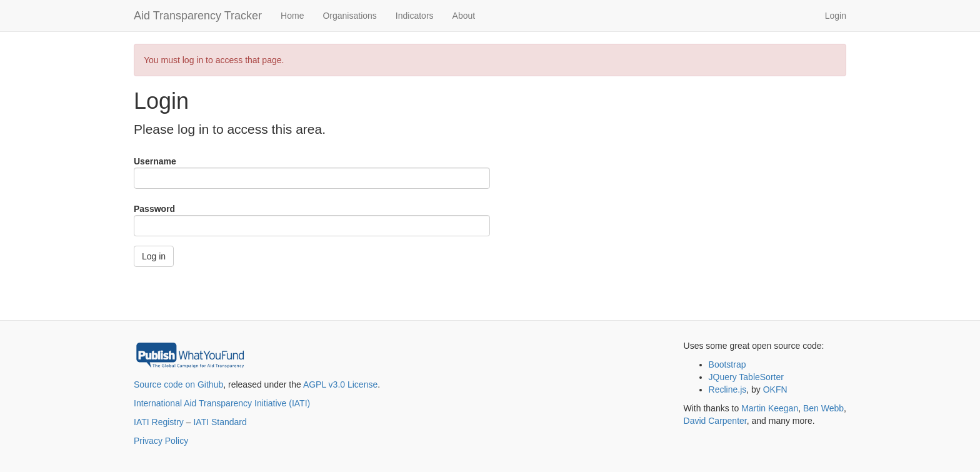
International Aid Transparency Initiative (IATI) (222, 403)
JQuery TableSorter (746, 377)
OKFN (775, 389)
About (464, 16)
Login (836, 16)
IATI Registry (159, 422)
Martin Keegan (770, 408)
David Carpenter (715, 421)
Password (154, 209)
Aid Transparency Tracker (198, 16)
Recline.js (728, 389)
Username (155, 161)
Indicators (415, 16)
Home (292, 16)
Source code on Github (178, 384)
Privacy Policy (161, 441)
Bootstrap (727, 364)
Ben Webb (823, 408)
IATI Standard (220, 422)
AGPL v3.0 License (340, 384)
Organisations (349, 16)
